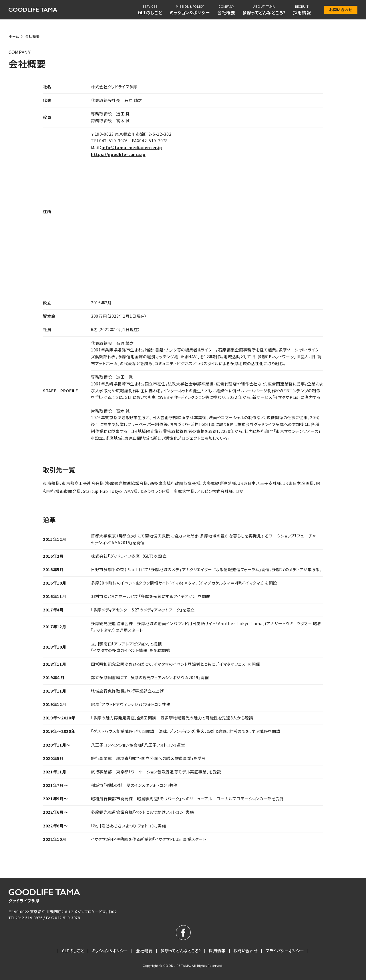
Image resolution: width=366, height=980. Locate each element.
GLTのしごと (73, 951)
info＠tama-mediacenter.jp (132, 147)
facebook (183, 933)
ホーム (14, 36)
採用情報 (217, 951)
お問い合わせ (341, 10)
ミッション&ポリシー (110, 951)
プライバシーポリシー (285, 951)
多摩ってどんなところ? (181, 951)
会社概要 (144, 951)
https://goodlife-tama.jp (118, 154)
